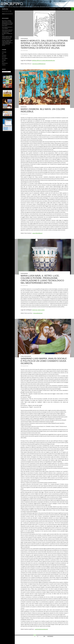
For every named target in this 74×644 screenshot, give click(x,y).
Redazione (68, 9)
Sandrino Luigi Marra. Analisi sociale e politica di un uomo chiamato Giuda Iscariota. (44, 361)
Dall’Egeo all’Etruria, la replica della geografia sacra (43, 60)
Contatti (59, 9)
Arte (3, 54)
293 (44, 636)
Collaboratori (52, 9)
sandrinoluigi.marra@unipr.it (41, 629)
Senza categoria (5, 58)
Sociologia (4, 60)
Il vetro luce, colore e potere (38, 310)
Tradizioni (4, 65)
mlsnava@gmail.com (38, 313)
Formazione (4, 55)
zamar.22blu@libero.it (37, 233)
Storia (22, 356)
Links (63, 9)
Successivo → (51, 636)
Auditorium (5, 9)
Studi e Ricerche (24, 38)
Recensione (4, 57)
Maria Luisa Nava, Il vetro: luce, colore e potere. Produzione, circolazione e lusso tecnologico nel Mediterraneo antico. (42, 279)
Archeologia (24, 107)
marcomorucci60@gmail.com (39, 64)
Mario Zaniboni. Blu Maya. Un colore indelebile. (43, 110)
